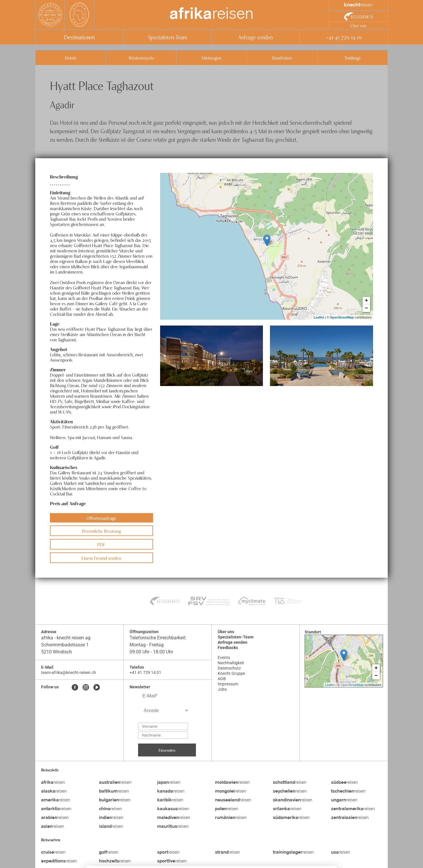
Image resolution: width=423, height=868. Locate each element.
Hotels (70, 58)
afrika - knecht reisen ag (66, 638)
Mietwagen (211, 58)
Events (224, 658)
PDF (101, 544)
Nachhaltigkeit (231, 663)
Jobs (222, 689)
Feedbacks (228, 648)
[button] (212, 356)
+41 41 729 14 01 (344, 37)
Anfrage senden (255, 37)
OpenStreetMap (342, 317)
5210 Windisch (57, 652)
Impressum (228, 684)
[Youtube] (97, 688)
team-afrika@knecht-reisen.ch (69, 673)
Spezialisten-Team (168, 37)
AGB (222, 679)
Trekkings (352, 58)
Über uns (358, 25)
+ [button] (366, 301)
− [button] (366, 308)
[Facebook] (75, 688)
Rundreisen (282, 58)
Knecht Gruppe (231, 673)
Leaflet (319, 317)
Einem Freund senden (101, 558)
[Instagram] (86, 688)
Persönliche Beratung (101, 531)
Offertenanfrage (101, 518)
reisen (211, 15)
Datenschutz (229, 668)
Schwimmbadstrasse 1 (66, 645)
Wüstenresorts (141, 58)
